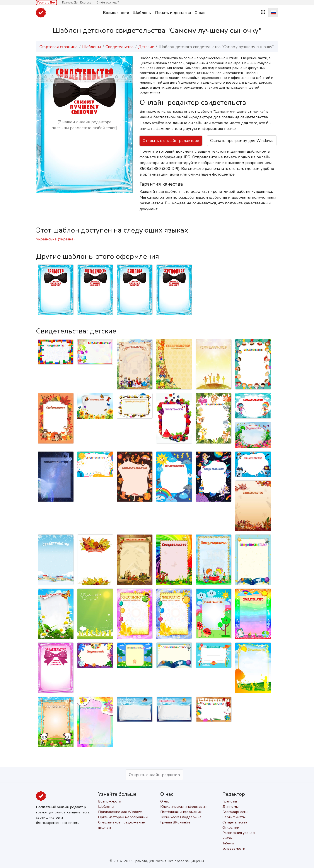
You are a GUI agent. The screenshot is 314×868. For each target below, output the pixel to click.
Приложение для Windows (120, 812)
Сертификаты (234, 817)
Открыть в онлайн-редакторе (171, 141)
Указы (228, 838)
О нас (200, 13)
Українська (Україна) (55, 239)
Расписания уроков (239, 833)
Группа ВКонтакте (175, 822)
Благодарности (235, 812)
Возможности (116, 13)
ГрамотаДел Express (77, 3)
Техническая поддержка (181, 817)
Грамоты (230, 801)
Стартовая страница (59, 47)
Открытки (231, 828)
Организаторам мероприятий (123, 817)
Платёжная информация (181, 812)
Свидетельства (120, 47)
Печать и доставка (173, 13)
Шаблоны (142, 13)
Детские (146, 47)
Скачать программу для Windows (242, 141)
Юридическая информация (183, 807)
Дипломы (230, 807)
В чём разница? (108, 3)
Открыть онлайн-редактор (154, 775)
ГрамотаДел (46, 3)
